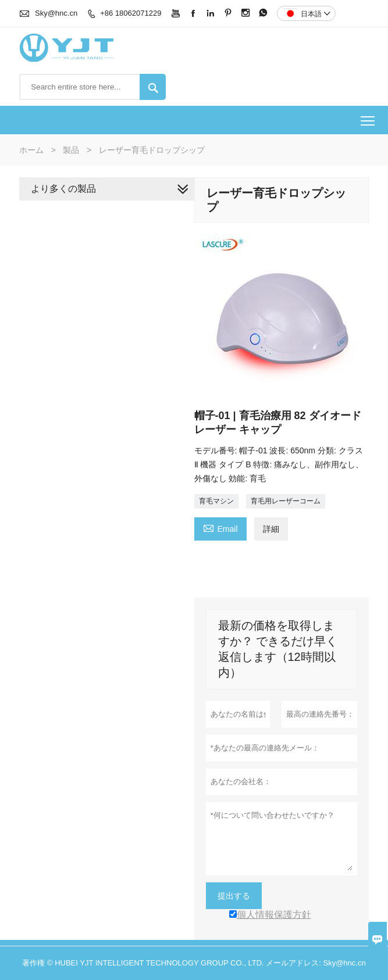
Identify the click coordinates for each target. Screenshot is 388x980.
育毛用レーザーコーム (286, 501)
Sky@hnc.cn (56, 13)
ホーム (31, 150)
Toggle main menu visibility (369, 117)
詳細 (271, 529)
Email (220, 527)
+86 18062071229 (131, 13)
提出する (234, 896)
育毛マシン (216, 501)
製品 (71, 150)
